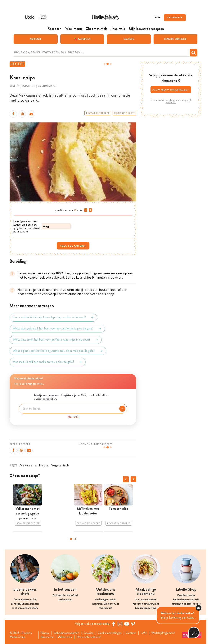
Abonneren (48, 637)
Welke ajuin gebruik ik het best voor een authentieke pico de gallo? (57, 329)
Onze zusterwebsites (91, 637)
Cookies (90, 633)
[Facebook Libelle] (114, 624)
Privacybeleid (171, 102)
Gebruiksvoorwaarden (67, 633)
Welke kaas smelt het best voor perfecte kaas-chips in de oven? (56, 340)
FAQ (147, 633)
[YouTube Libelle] (127, 624)
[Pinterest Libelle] (134, 624)
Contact (134, 633)
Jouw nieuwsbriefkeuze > (171, 89)
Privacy (45, 633)
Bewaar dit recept (98, 113)
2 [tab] (75, 539)
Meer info (73, 417)
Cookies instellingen (112, 633)
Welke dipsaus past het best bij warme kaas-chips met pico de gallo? (58, 351)
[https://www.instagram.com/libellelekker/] (121, 624)
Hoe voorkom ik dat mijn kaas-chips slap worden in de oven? (53, 317)
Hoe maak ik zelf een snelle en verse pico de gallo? (48, 362)
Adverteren (67, 637)
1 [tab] (71, 539)
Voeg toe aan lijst (73, 246)
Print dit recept (124, 113)
